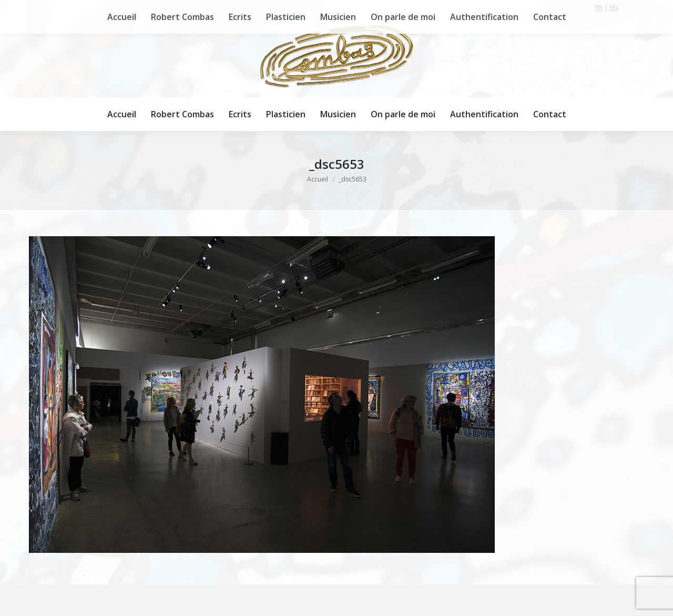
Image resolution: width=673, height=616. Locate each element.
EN (614, 7)
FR (599, 7)
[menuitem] (122, 114)
